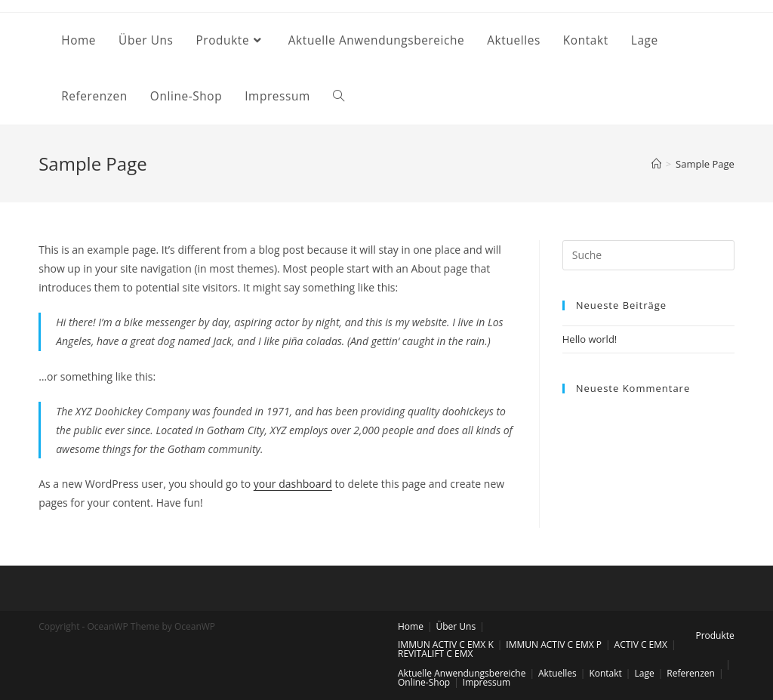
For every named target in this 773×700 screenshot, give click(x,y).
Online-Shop (424, 682)
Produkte (714, 635)
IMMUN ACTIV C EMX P (554, 644)
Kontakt (605, 673)
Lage (644, 673)
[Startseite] (656, 164)
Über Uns (456, 626)
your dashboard (293, 484)
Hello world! (590, 339)
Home (411, 626)
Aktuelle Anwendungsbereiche (462, 673)
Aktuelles (557, 673)
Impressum (487, 682)
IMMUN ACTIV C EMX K (446, 644)
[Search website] (339, 97)
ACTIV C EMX (641, 644)
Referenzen (691, 673)
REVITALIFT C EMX (435, 654)
